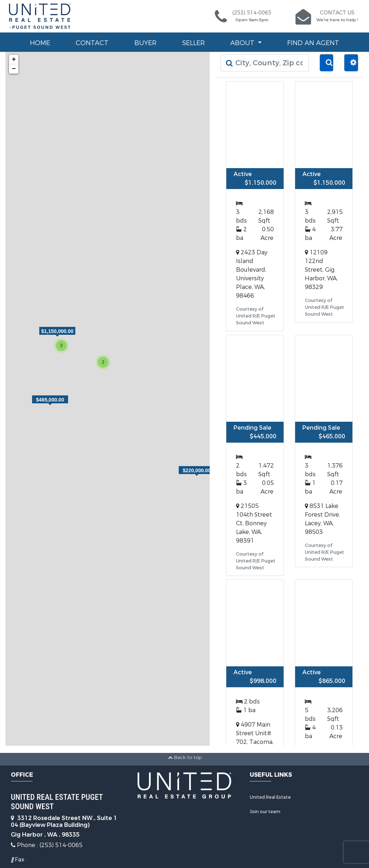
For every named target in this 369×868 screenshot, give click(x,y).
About (243, 43)
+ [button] (14, 60)
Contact (92, 43)
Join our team (265, 812)
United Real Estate (270, 797)
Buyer (145, 43)
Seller (193, 43)
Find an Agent (313, 43)
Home (40, 43)
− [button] (14, 69)
